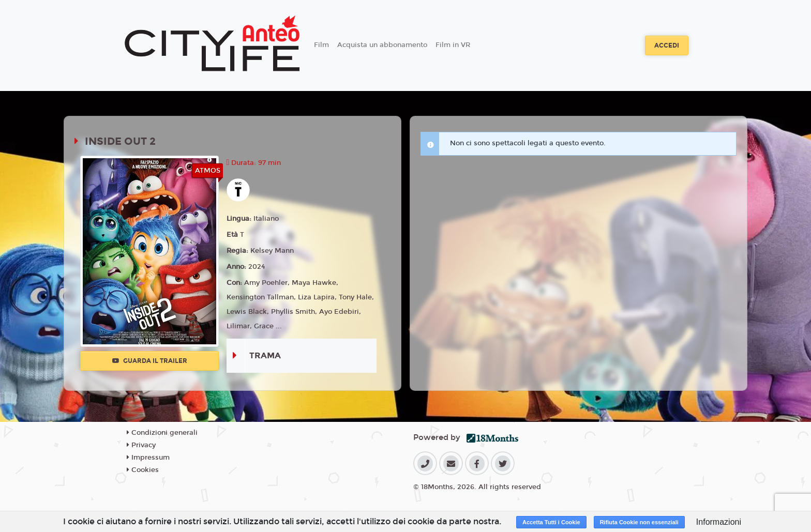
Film (321, 45)
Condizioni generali (162, 433)
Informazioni (719, 522)
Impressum (148, 458)
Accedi (667, 45)
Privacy (141, 445)
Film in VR (453, 45)
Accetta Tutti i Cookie (551, 522)
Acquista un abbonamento (382, 45)
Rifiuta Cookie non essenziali (639, 522)
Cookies (143, 470)
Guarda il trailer (150, 361)
